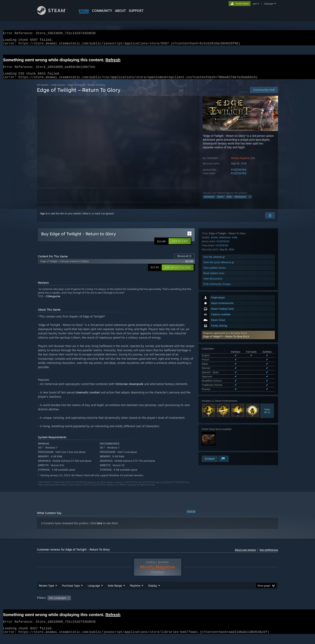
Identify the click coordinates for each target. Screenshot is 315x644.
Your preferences (269, 555)
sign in (256, 4)
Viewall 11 (267, 339)
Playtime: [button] (129, 606)
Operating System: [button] (191, 606)
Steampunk (240, 202)
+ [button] (250, 202)
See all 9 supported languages (218, 318)
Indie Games (58, 90)
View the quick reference (219, 415)
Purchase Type (71, 593)
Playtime (135, 593)
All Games (43, 90)
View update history (215, 420)
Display (153, 593)
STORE (84, 11)
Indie (229, 202)
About (120, 11)
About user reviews (245, 555)
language (269, 4)
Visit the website (214, 409)
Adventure (209, 202)
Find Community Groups (217, 436)
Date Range (115, 593)
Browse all (184, 261)
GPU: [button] (226, 606)
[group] (157, 606)
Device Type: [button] (243, 606)
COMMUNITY (102, 11)
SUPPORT (136, 11)
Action (220, 202)
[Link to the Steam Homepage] (55, 14)
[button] (238, 276)
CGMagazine (53, 301)
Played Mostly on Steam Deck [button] (158, 606)
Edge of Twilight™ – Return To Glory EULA (226, 278)
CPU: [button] (212, 606)
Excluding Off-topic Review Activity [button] (98, 606)
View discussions (213, 431)
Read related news (214, 425)
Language (94, 593)
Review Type (47, 593)
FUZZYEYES (239, 175)
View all (191, 516)
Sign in (44, 218)
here (100, 528)
